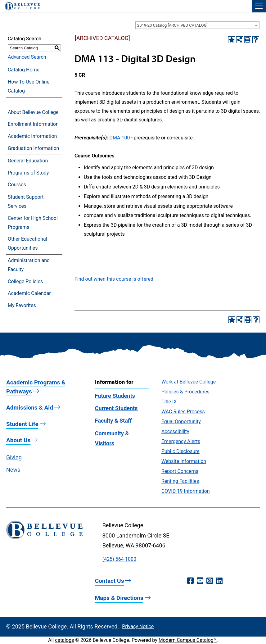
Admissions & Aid (30, 408)
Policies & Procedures (185, 392)
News (13, 470)
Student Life (22, 424)
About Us (18, 440)
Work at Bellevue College (189, 382)
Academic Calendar (29, 293)
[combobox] (197, 25)
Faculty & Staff (113, 421)
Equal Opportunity (181, 422)
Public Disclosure (180, 451)
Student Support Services (26, 202)
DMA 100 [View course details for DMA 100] (119, 138)
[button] (259, 6)
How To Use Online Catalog (29, 86)
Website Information (184, 461)
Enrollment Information (33, 124)
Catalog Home (24, 70)
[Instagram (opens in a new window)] (210, 581)
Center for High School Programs (33, 223)
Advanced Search (27, 57)
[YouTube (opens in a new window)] (200, 581)
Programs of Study (28, 173)
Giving (14, 457)
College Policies (25, 281)
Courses (17, 185)
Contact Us (110, 581)
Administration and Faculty (29, 265)
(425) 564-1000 (119, 559)
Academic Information (32, 136)
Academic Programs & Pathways (36, 387)
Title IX (169, 402)
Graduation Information (33, 148)
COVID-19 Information (186, 491)
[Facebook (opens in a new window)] (190, 581)
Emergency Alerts (181, 441)
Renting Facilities (180, 481)
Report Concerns (180, 471)
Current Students (116, 408)
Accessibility (175, 431)
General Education (28, 161)
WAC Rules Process (183, 412)
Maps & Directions (119, 598)
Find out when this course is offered (114, 279)
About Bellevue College (33, 112)
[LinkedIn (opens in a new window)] (219, 581)
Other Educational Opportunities (27, 243)
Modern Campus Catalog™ (188, 640)
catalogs (64, 640)
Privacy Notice (138, 626)
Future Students (115, 396)
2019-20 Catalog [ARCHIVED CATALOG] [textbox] (172, 25)
